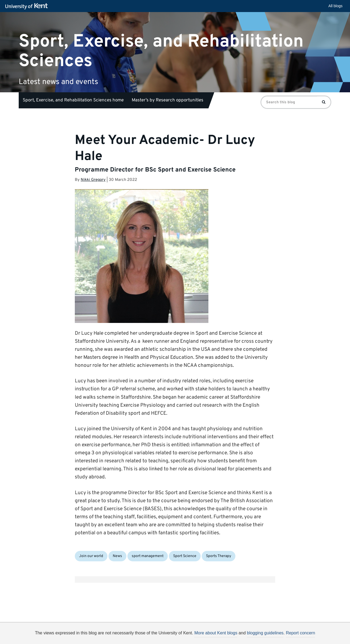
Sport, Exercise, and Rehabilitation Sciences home (73, 100)
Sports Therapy (219, 556)
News (117, 556)
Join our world (91, 556)
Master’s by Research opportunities (168, 100)
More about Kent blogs (216, 633)
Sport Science (185, 556)
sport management (148, 556)
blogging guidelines (265, 633)
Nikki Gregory (93, 180)
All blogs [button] (335, 6)
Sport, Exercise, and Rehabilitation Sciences (161, 51)
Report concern (300, 633)
